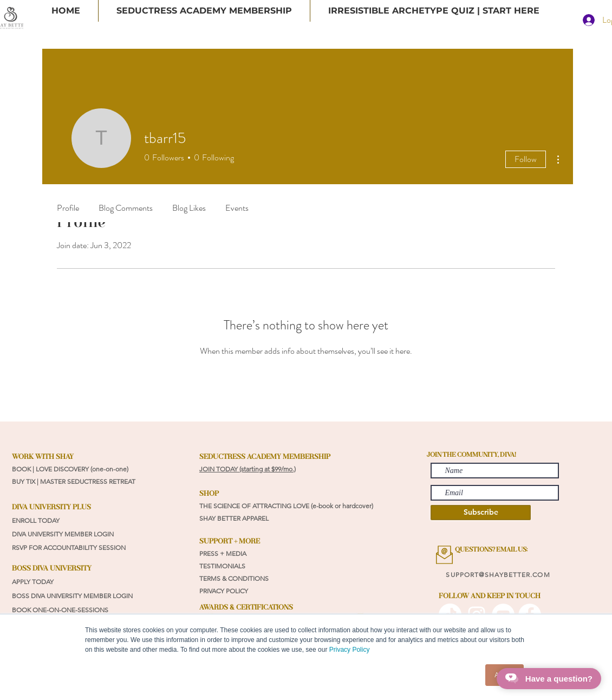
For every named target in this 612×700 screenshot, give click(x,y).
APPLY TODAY (33, 582)
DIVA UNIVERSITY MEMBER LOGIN (63, 534)
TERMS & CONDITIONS (234, 578)
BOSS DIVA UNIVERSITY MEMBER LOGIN (72, 596)
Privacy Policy (350, 650)
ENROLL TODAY (36, 520)
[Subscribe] (481, 513)
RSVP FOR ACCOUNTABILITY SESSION (69, 547)
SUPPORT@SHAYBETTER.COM (498, 575)
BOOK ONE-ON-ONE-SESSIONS (61, 610)
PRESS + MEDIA (223, 553)
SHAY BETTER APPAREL (235, 518)
